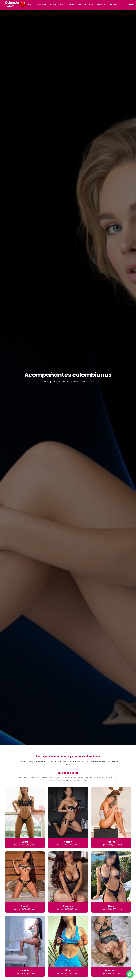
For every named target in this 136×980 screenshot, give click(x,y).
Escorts (42, 5)
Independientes (86, 5)
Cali (123, 5)
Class (53, 5)
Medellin (113, 5)
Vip (62, 5)
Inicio (31, 5)
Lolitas (71, 5)
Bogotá (101, 5)
